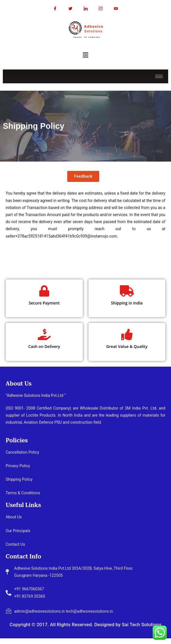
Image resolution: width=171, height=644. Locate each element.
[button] (85, 55)
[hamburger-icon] (159, 76)
